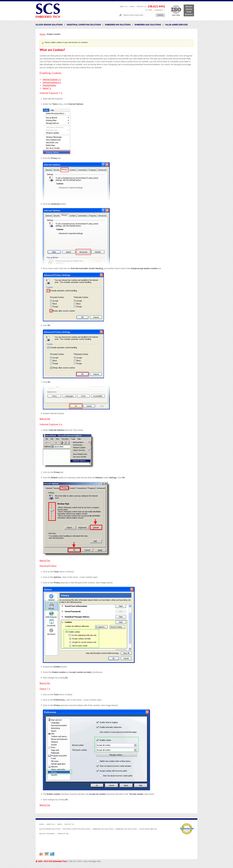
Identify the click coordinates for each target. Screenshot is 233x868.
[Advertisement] (98, 845)
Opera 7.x (47, 88)
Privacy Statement (47, 834)
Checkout (159, 10)
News (132, 7)
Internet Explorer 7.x (52, 80)
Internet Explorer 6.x (52, 82)
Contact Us (141, 7)
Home (42, 34)
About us (124, 7)
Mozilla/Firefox (49, 85)
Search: (121, 15)
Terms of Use (63, 834)
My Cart (149, 10)
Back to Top (45, 419)
